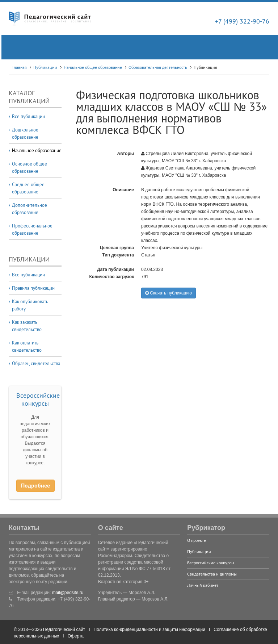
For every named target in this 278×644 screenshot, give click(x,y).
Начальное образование (37, 150)
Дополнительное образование (30, 209)
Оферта (76, 636)
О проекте (197, 540)
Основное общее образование (30, 167)
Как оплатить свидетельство (27, 346)
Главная (20, 67)
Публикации (45, 67)
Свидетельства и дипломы (212, 574)
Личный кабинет (203, 585)
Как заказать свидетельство (27, 326)
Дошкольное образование (25, 133)
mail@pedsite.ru (68, 593)
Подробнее (35, 486)
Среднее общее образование (28, 188)
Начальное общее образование (93, 67)
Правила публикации (33, 288)
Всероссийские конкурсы (38, 399)
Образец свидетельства (36, 363)
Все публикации (28, 116)
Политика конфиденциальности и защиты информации (149, 630)
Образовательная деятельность (158, 67)
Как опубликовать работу (30, 305)
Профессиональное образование (32, 229)
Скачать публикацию (169, 293)
